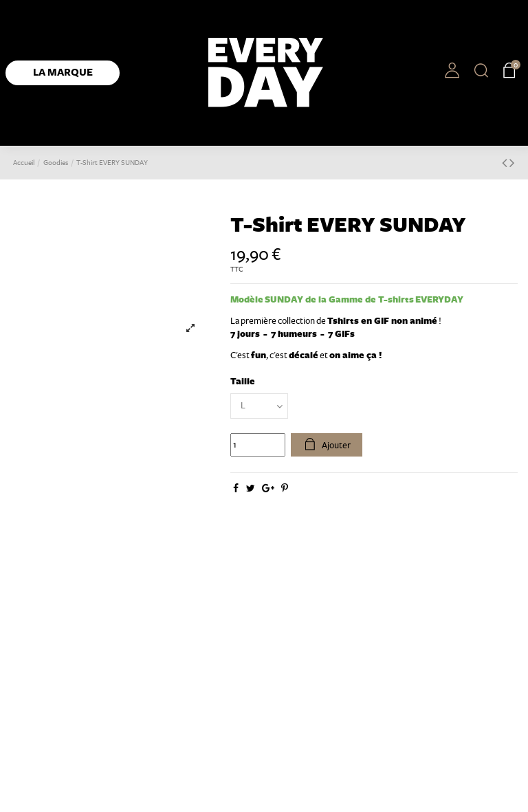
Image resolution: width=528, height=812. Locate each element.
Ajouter (327, 445)
